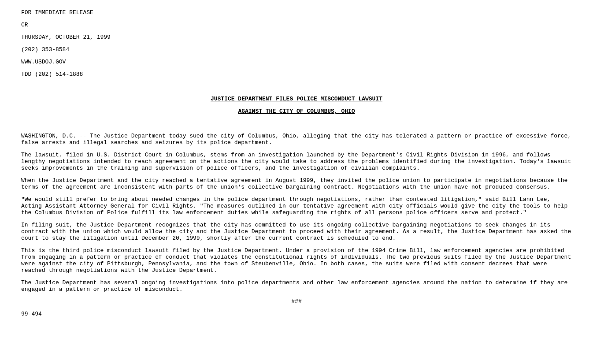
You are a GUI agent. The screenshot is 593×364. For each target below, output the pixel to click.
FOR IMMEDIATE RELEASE (57, 13)
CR (25, 27)
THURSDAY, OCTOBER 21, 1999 (66, 41)
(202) (32, 54)
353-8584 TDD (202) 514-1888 (296, 204)
